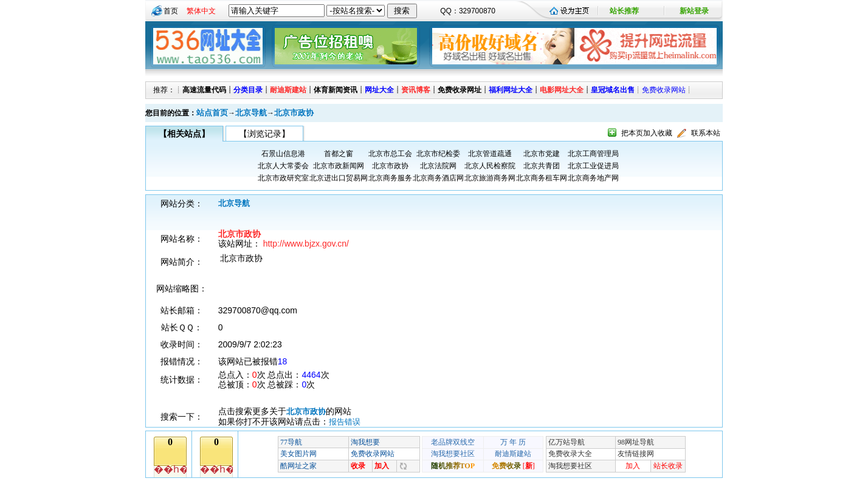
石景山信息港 (283, 154)
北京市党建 (542, 154)
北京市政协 (294, 113)
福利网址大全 (511, 90)
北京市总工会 (390, 154)
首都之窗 (339, 154)
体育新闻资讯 (336, 90)
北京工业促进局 (593, 166)
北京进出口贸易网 (339, 178)
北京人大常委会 (283, 166)
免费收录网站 (664, 90)
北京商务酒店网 (438, 178)
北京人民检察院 (490, 166)
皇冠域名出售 (613, 90)
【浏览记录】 (264, 134)
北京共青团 (542, 166)
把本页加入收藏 (647, 133)
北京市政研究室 (283, 178)
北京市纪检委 (438, 154)
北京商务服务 (390, 178)
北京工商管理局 (593, 154)
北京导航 (251, 113)
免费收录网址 (460, 90)
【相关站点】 (184, 134)
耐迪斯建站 (288, 90)
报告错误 (345, 422)
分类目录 (248, 90)
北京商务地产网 (593, 178)
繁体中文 (201, 11)
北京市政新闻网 (339, 166)
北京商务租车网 (542, 178)
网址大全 (379, 90)
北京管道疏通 (490, 154)
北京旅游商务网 (490, 178)
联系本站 (706, 133)
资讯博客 (416, 90)
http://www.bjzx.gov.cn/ (306, 244)
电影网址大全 (562, 90)
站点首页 (212, 113)
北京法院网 (438, 166)
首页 (171, 11)
